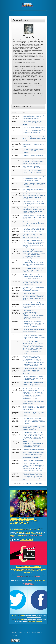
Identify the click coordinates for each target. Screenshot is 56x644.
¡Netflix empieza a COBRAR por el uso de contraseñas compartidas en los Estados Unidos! (34, 414)
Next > (36, 483)
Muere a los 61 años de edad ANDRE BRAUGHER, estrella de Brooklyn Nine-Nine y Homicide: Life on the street (33, 172)
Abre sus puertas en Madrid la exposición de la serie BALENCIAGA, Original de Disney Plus (33, 151)
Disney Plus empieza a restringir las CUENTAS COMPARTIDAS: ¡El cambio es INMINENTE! (34, 224)
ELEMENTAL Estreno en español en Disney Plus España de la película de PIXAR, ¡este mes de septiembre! (32, 276)
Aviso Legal (15, 632)
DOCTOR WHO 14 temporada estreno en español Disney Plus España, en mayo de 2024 (34, 145)
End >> (40, 483)
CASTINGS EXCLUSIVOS (17, 616)
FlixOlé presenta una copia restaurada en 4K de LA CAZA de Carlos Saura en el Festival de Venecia (33, 283)
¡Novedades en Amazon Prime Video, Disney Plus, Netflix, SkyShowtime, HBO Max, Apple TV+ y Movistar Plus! (33, 236)
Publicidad (15, 635)
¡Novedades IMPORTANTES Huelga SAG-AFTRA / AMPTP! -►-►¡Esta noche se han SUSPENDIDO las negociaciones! (34, 217)
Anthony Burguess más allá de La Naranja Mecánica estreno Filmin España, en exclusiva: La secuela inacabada (34, 117)
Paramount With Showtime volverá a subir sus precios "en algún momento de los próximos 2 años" (34, 270)
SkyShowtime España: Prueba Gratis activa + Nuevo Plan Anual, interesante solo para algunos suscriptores (34, 408)
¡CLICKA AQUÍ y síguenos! (34, 617)
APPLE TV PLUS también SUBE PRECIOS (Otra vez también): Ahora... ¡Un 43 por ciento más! (34, 185)
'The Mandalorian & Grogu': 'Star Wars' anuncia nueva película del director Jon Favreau (33, 123)
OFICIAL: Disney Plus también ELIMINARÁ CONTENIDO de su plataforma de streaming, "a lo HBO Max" (34, 428)
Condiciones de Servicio (25, 632)
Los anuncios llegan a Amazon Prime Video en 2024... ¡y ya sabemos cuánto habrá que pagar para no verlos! (34, 138)
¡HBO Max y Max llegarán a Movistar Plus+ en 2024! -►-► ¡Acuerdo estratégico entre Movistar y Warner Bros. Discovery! (34, 162)
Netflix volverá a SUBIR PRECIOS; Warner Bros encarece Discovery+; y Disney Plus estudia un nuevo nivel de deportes (34, 230)
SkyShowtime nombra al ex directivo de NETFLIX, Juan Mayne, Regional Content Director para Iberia (34, 203)
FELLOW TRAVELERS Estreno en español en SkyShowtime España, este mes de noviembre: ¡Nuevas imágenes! (34, 179)
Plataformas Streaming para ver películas (33, 450)
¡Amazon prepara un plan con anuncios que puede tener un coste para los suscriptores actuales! (33, 384)
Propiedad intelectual (37, 632)
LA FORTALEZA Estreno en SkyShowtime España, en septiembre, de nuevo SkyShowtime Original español (34, 289)
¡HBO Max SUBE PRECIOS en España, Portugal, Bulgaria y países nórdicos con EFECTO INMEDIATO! (33, 378)
